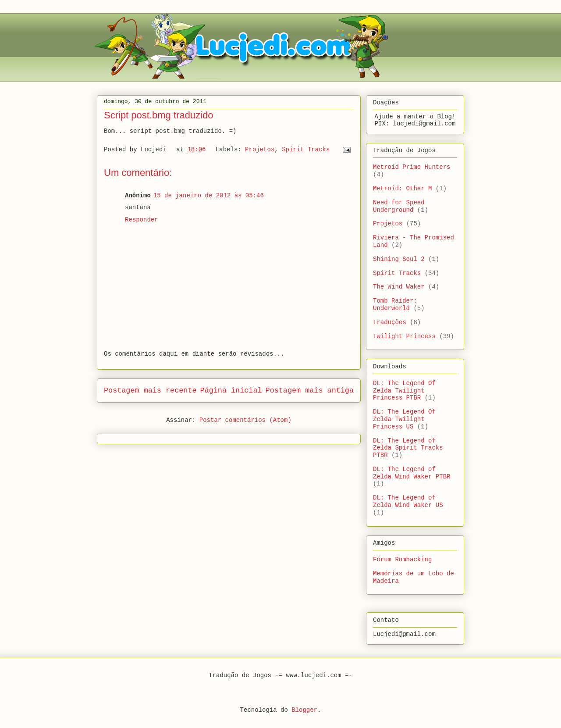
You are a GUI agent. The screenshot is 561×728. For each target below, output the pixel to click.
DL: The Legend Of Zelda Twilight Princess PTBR (404, 391)
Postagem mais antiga (310, 391)
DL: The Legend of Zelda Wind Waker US (408, 501)
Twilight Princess (404, 336)
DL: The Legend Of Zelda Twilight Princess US (404, 419)
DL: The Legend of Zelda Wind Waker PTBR (412, 473)
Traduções (390, 322)
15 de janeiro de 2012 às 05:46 (209, 196)
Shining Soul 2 (399, 259)
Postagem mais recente (150, 391)
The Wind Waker (399, 287)
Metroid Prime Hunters (412, 167)
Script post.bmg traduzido (158, 115)
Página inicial (231, 391)
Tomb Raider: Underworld (395, 305)
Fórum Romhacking (402, 560)
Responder (142, 220)
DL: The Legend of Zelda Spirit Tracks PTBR (408, 448)
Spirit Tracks (306, 150)
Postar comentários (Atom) (245, 420)
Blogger (304, 710)
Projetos (260, 150)
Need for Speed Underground (399, 206)
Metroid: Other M (402, 189)
